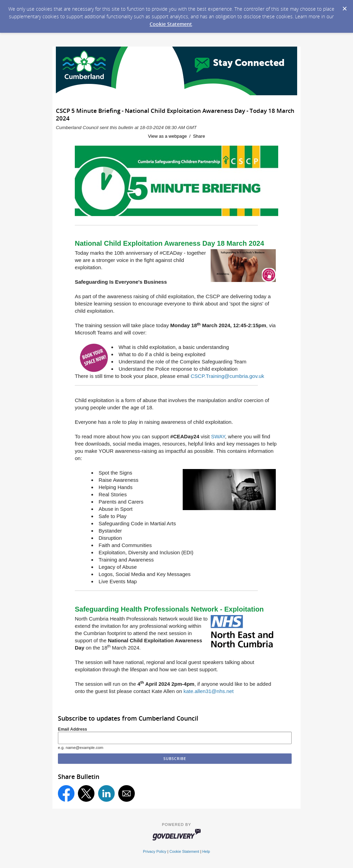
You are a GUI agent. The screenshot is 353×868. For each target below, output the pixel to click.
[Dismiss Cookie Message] (344, 7)
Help (206, 851)
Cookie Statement (171, 24)
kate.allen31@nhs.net (208, 691)
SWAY (218, 436)
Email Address (73, 729)
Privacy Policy (155, 851)
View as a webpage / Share (176, 136)
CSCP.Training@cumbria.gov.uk (227, 376)
